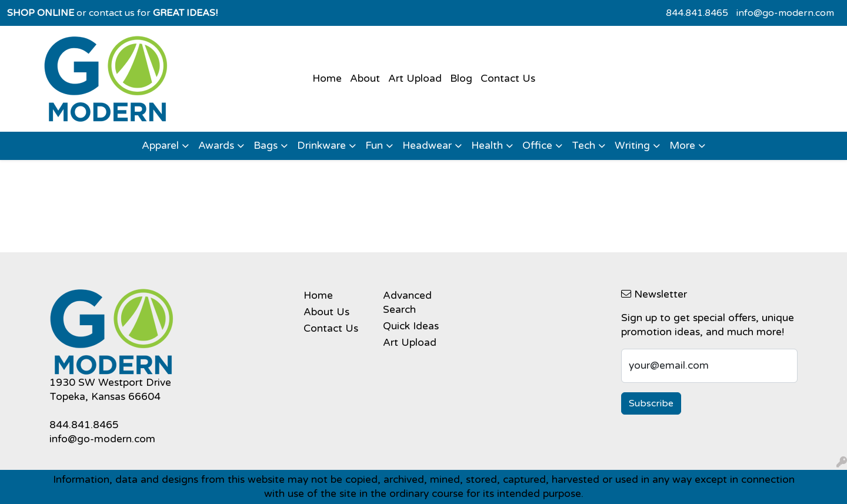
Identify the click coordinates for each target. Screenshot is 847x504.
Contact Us (508, 79)
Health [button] (487, 146)
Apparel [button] (160, 146)
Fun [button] (374, 146)
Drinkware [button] (321, 146)
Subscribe (651, 403)
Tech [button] (583, 146)
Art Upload (415, 79)
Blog (461, 79)
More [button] (682, 146)
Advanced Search (407, 303)
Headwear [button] (427, 146)
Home (327, 79)
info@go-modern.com (785, 13)
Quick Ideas (411, 326)
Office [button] (537, 146)
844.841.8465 (697, 13)
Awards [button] (216, 146)
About (365, 79)
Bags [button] (266, 146)
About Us (326, 312)
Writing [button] (632, 146)
